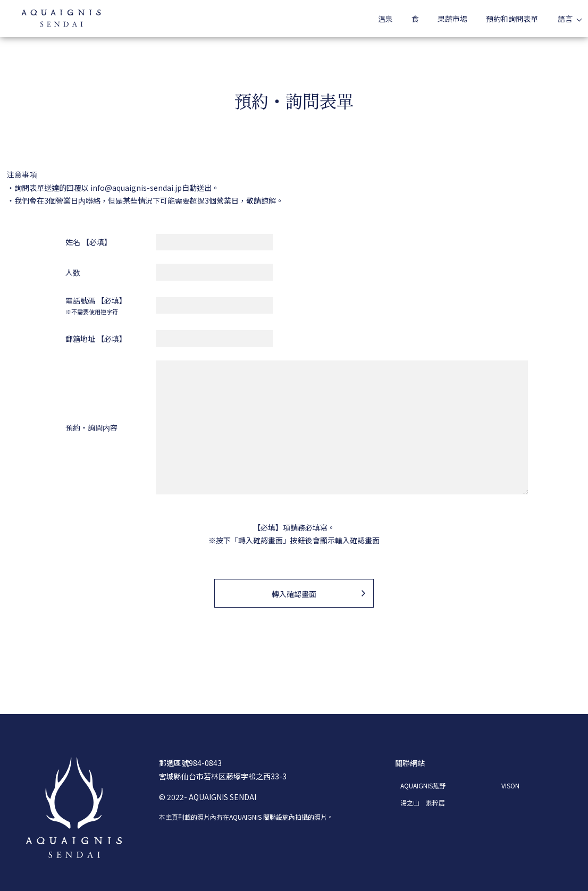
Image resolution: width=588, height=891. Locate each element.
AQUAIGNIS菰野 (423, 785)
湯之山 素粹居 (423, 802)
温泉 (385, 19)
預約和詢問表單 (512, 19)
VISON (510, 785)
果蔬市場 (452, 19)
